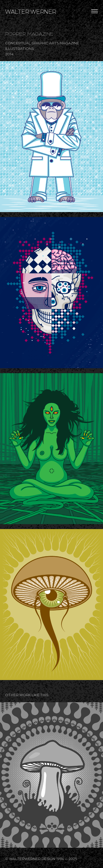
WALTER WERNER (31, 11)
